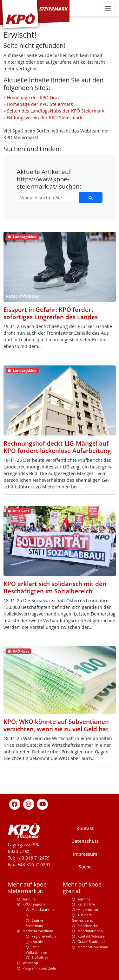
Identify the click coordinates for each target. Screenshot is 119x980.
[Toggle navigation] (108, 8)
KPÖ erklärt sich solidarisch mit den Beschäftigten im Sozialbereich (55, 587)
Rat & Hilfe (86, 904)
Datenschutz (85, 841)
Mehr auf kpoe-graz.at (83, 888)
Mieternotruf (88, 909)
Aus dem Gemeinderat (82, 918)
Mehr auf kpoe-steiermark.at (28, 888)
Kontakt (85, 828)
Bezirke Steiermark (34, 923)
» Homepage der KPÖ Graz (32, 97)
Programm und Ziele (39, 968)
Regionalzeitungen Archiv (41, 939)
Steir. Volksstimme (36, 950)
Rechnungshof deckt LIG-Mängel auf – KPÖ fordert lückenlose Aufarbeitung (58, 447)
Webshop (30, 963)
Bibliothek (40, 957)
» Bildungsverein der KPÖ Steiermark (43, 117)
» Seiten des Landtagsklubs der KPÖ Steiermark (54, 111)
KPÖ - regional (34, 904)
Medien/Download (38, 931)
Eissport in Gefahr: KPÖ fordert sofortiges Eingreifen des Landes (51, 313)
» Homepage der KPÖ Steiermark (38, 104)
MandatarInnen (90, 931)
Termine (29, 899)
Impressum (85, 854)
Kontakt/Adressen (92, 936)
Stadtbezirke (88, 926)
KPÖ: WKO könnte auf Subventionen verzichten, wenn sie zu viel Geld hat (56, 725)
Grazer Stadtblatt (91, 941)
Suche (85, 867)
